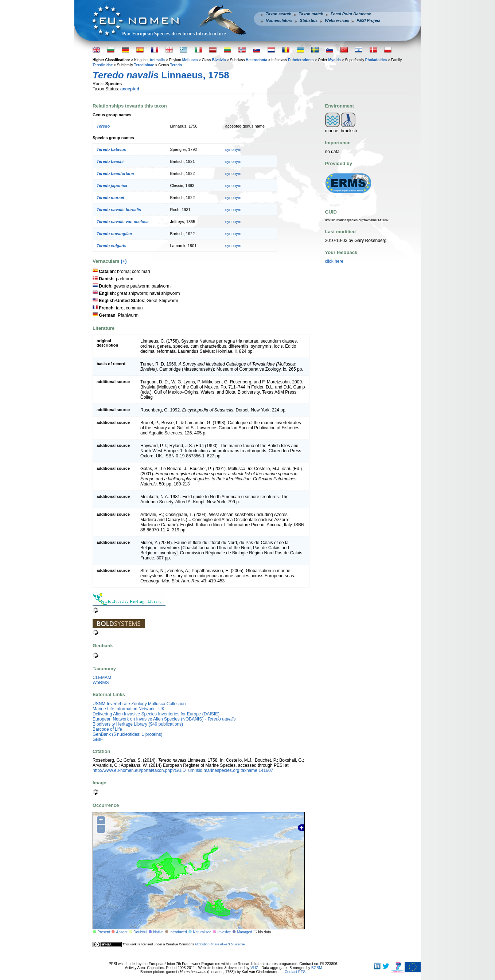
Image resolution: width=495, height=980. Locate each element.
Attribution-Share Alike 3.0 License (220, 944)
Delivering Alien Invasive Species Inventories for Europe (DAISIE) (156, 714)
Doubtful (140, 932)
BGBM (317, 968)
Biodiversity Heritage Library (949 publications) (138, 724)
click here (334, 261)
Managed (245, 932)
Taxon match (311, 14)
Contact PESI (296, 972)
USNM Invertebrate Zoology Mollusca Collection (139, 704)
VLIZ (254, 968)
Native (158, 932)
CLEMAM (102, 678)
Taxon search (279, 14)
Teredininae (144, 65)
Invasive (224, 932)
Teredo (176, 65)
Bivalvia (219, 60)
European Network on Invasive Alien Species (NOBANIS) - (164, 719)
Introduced (178, 932)
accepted (130, 89)
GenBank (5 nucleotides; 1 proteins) (127, 734)
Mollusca (190, 60)
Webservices (337, 20)
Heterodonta (256, 60)
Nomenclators (279, 20)
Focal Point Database (351, 14)
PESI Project (368, 20)
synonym (233, 149)
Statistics (309, 20)
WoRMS (101, 683)
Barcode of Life (107, 729)
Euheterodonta (301, 60)
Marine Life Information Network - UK (128, 709)
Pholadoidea (376, 60)
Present (104, 932)
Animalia (157, 60)
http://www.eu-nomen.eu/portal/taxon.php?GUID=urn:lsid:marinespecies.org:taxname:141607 (183, 770)
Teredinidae (103, 65)
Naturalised (202, 932)
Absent (122, 932)
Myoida (334, 60)
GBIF (98, 739)
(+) (124, 261)
